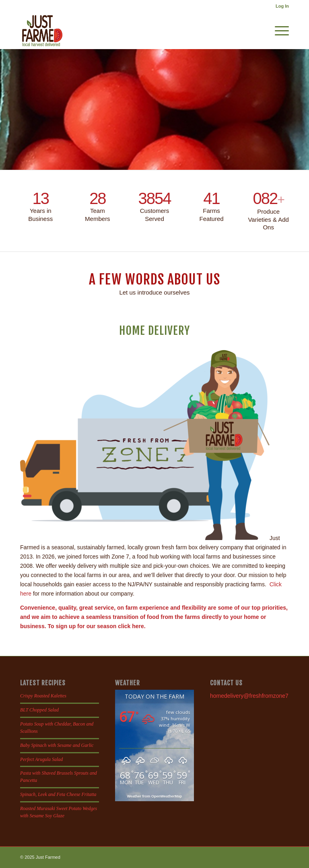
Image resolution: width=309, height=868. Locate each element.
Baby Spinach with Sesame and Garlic (57, 745)
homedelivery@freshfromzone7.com (255, 696)
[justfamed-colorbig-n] (42, 31)
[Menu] (278, 31)
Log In (282, 6)
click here (131, 626)
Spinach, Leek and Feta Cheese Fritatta (58, 794)
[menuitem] (280, 6)
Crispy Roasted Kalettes (43, 696)
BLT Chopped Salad (39, 710)
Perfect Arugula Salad (41, 759)
